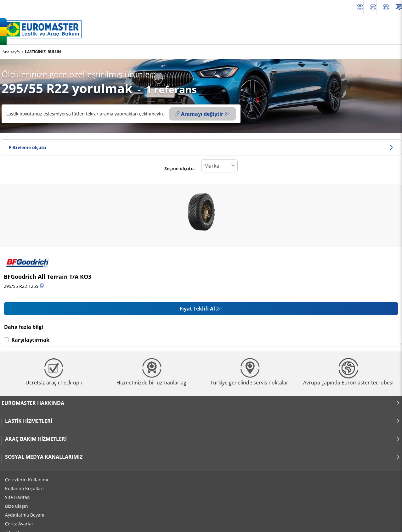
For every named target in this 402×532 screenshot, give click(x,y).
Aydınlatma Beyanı (25, 515)
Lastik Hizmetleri (203, 421)
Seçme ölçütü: (180, 168)
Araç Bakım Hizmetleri (203, 439)
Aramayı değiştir (199, 114)
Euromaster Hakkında (201, 403)
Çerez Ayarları (20, 524)
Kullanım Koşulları (24, 488)
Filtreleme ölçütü (201, 147)
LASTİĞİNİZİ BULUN (43, 52)
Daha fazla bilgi (24, 327)
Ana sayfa (11, 52)
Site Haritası (18, 497)
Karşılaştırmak (30, 340)
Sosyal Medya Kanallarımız (203, 457)
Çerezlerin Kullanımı (27, 480)
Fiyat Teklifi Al (197, 309)
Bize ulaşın (17, 506)
